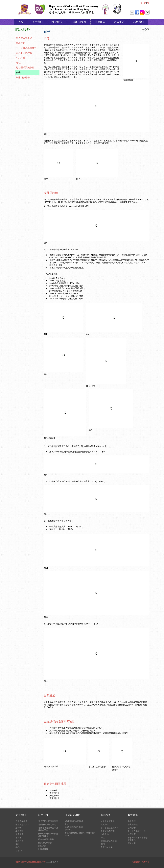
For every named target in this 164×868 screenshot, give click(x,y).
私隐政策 (136, 862)
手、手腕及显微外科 (26, 48)
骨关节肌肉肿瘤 (24, 53)
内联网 (147, 12)
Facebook (137, 12)
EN (148, 3)
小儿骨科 (21, 58)
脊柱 (18, 63)
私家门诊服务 (23, 77)
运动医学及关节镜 (25, 68)
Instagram (142, 12)
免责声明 (146, 862)
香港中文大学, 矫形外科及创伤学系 (31, 862)
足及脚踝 (21, 43)
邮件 (132, 12)
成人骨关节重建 (24, 38)
